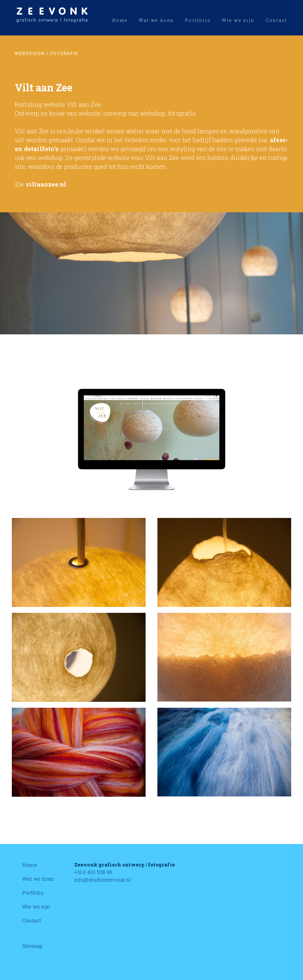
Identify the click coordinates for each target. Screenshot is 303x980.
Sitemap (32, 946)
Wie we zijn (36, 907)
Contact (32, 920)
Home (30, 865)
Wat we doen (38, 879)
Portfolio (33, 893)
